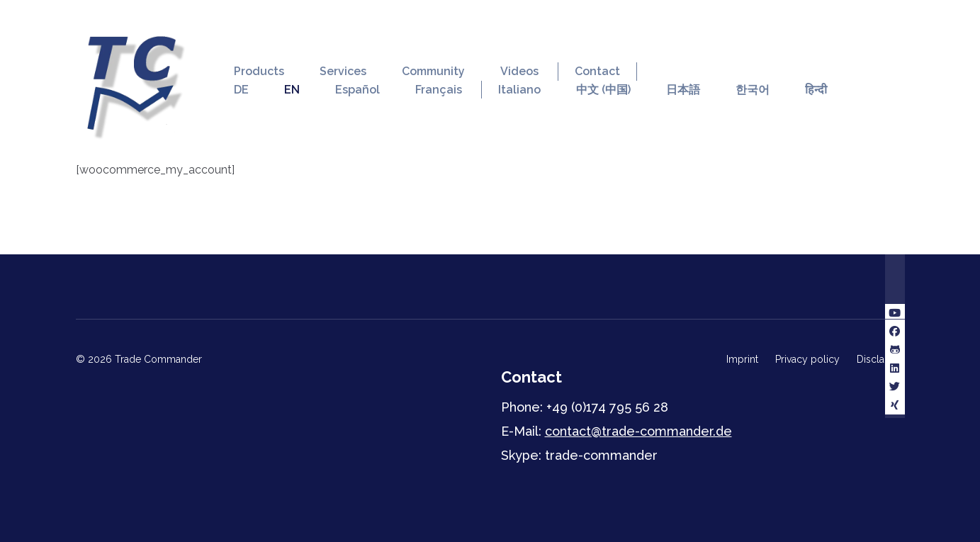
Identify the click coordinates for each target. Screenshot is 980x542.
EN (292, 90)
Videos (519, 71)
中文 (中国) (603, 90)
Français (439, 90)
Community (433, 71)
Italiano (519, 90)
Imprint (742, 359)
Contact (597, 71)
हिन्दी (816, 90)
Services (343, 71)
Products (259, 71)
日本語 (683, 90)
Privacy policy (807, 359)
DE (241, 90)
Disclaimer (881, 359)
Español (357, 90)
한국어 (753, 90)
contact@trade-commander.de (638, 431)
